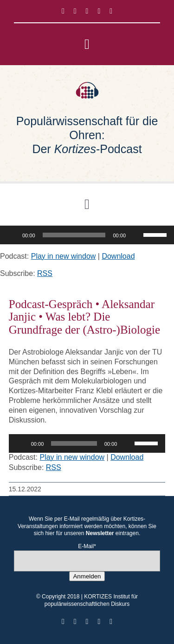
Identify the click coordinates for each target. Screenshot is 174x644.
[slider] (74, 235)
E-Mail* (87, 546)
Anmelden (87, 576)
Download (118, 256)
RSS (45, 273)
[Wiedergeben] (12, 235)
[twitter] (75, 11)
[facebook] (63, 11)
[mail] (111, 11)
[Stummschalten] (136, 235)
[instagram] (87, 11)
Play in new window (64, 256)
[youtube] (99, 11)
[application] (87, 235)
